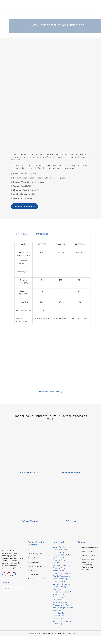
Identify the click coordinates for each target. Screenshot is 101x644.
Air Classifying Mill (35, 554)
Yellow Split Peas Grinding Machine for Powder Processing (62, 573)
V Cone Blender (30, 521)
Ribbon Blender (71, 473)
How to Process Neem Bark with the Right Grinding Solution (63, 565)
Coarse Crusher (33, 562)
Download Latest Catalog (51, 392)
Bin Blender (32, 570)
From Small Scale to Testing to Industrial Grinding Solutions (62, 558)
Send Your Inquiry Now (24, 206)
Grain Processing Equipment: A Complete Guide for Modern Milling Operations (61, 584)
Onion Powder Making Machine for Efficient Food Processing (63, 550)
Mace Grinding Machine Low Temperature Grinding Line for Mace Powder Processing (63, 618)
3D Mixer (71, 521)
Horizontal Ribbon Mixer (37, 579)
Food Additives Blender (36, 566)
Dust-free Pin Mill (30, 473)
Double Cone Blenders (36, 558)
